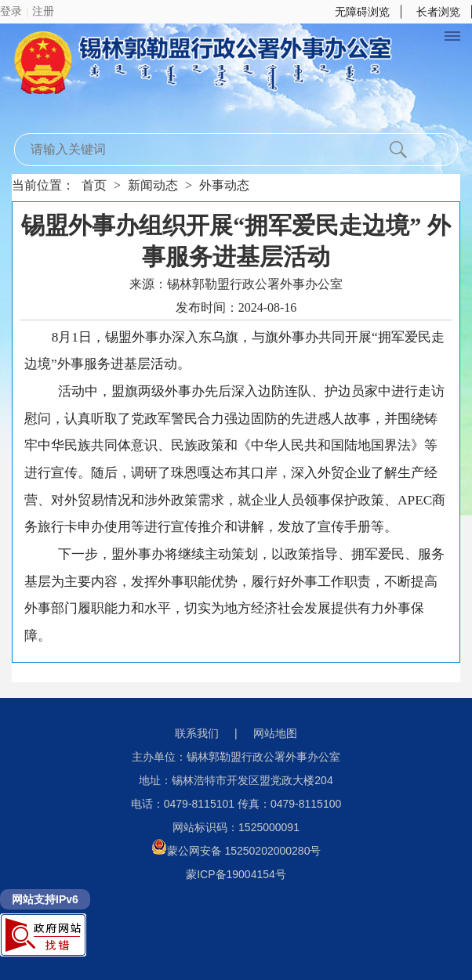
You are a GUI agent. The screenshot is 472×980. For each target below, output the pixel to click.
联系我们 (197, 733)
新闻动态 (153, 185)
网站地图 (275, 733)
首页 (94, 185)
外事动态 (224, 185)
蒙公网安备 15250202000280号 (236, 851)
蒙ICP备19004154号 (236, 874)
